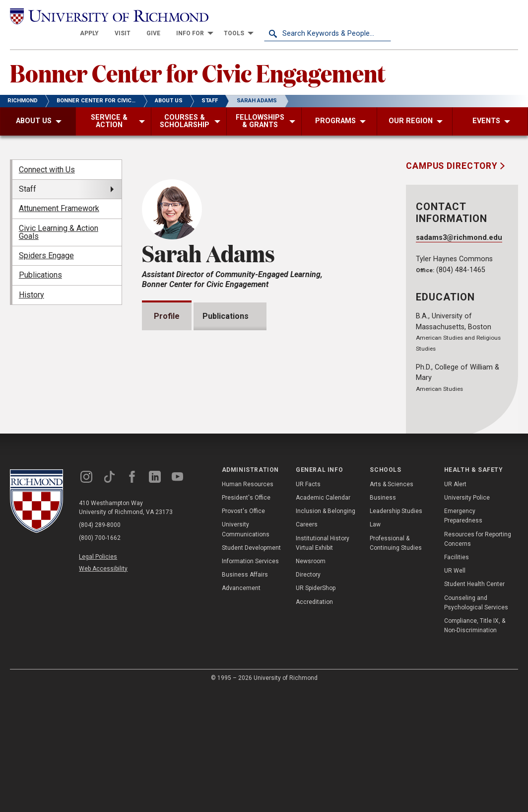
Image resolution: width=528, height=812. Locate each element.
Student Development (251, 669)
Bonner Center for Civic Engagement (198, 55)
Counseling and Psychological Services (476, 724)
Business (383, 619)
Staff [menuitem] (28, 172)
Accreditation (314, 723)
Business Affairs (245, 696)
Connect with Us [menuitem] (47, 152)
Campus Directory (453, 148)
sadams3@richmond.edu (459, 220)
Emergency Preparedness (463, 637)
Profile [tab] (167, 299)
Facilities (457, 678)
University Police (467, 619)
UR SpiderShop (316, 710)
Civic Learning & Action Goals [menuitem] (59, 214)
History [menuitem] (32, 277)
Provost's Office (243, 633)
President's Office (246, 619)
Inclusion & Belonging (326, 633)
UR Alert (455, 605)
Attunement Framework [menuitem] (59, 191)
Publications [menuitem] (40, 258)
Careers (307, 646)
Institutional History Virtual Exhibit (323, 664)
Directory (308, 696)
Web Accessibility (103, 690)
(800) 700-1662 (100, 660)
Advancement (241, 710)
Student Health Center (474, 706)
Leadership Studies (396, 633)
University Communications (246, 651)
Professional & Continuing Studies (396, 664)
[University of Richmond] (73, 16)
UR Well (455, 692)
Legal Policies (98, 678)
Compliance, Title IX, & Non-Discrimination (475, 747)
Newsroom (311, 682)
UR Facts (308, 605)
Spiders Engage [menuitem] (46, 238)
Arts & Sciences (392, 605)
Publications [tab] (229, 299)
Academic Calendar (323, 619)
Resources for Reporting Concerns (478, 660)
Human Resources (248, 605)
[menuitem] (216, 16)
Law (375, 646)
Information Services (250, 682)
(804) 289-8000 (100, 647)
